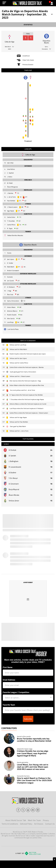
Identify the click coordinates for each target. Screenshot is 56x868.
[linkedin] (38, 810)
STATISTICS (28, 25)
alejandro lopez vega (25, 749)
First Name (8, 667)
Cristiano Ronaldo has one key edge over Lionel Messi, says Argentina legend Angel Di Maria (33, 753)
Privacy (46, 820)
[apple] (28, 810)
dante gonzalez (23, 762)
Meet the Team (34, 820)
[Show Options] (51, 698)
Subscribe (28, 719)
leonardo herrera (23, 776)
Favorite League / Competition (16, 692)
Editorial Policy (26, 824)
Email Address (9, 680)
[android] (33, 810)
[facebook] (18, 810)
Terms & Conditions (10, 824)
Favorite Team (9, 705)
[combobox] (27, 698)
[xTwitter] (23, 810)
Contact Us (50, 824)
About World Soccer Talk (16, 820)
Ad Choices (39, 824)
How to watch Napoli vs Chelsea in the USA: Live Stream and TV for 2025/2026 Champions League (34, 780)
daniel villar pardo (24, 736)
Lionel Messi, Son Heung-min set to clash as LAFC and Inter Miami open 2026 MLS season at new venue (33, 767)
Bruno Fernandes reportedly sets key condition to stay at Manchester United (34, 740)
